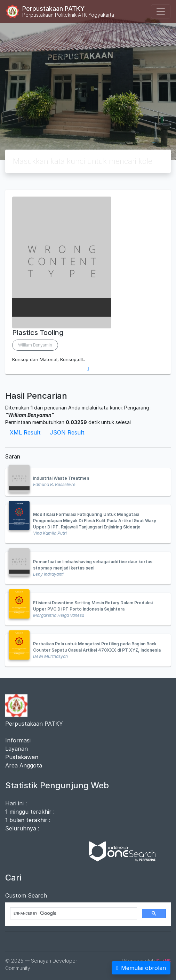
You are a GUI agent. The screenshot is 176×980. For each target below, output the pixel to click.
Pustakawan (22, 757)
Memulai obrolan (141, 968)
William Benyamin (35, 345)
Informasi (18, 740)
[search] (73, 914)
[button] (88, 369)
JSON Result (67, 432)
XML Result (25, 432)
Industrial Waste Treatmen (61, 478)
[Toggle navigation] (161, 11)
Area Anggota (24, 765)
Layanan (17, 749)
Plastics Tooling (38, 333)
